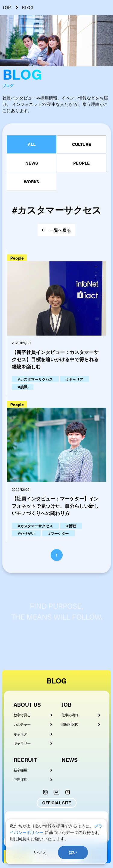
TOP (7, 8)
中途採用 (20, 779)
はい (73, 852)
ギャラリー (22, 743)
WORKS (31, 181)
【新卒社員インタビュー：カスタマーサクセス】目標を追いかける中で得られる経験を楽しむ (55, 359)
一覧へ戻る (60, 230)
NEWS (32, 163)
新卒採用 (20, 770)
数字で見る (22, 715)
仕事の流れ (70, 715)
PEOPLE (82, 163)
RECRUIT (25, 760)
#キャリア (75, 379)
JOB (66, 704)
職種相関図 (70, 724)
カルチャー (22, 724)
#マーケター (58, 533)
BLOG (57, 680)
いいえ (40, 852)
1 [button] (57, 555)
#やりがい (26, 533)
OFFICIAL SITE (57, 803)
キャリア (20, 734)
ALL (32, 144)
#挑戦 (23, 387)
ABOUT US (27, 704)
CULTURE (82, 144)
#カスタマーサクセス (35, 379)
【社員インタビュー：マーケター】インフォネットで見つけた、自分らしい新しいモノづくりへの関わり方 (55, 506)
